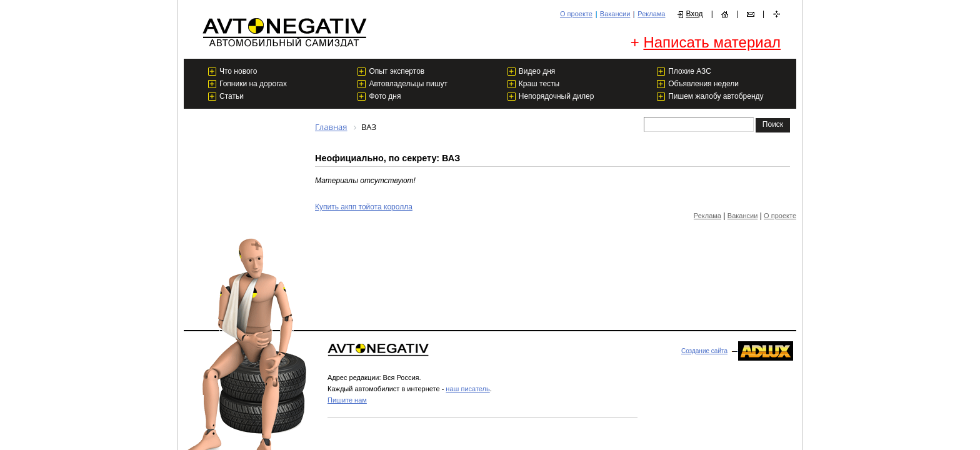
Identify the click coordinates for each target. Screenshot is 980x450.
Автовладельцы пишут (408, 84)
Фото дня (385, 96)
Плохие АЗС (690, 71)
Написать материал (712, 42)
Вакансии (615, 14)
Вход (694, 14)
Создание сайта (704, 351)
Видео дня (537, 71)
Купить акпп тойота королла (364, 207)
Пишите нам (347, 400)
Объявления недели (703, 84)
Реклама (651, 14)
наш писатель (467, 389)
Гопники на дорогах (253, 84)
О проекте (576, 14)
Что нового (238, 71)
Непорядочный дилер (557, 96)
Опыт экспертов (397, 71)
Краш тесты (539, 84)
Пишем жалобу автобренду (716, 96)
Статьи (232, 96)
